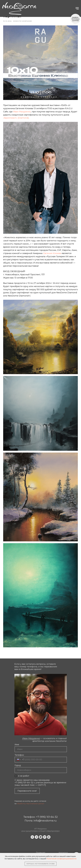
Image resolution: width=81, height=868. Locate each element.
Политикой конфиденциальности (62, 859)
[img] (15, 845)
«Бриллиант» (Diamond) (17, 117)
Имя (17, 734)
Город (18, 755)
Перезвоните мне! (27, 780)
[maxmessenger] (49, 826)
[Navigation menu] (77, 8)
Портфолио (43, 845)
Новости (64, 849)
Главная (41, 842)
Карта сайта (43, 852)
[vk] (32, 826)
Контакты (41, 849)
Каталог (63, 842)
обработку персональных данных (31, 793)
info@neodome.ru (45, 810)
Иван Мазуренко (23, 111)
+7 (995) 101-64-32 (47, 806)
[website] (45, 826)
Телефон (19, 744)
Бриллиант (65, 845)
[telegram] (36, 826)
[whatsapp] (41, 826)
